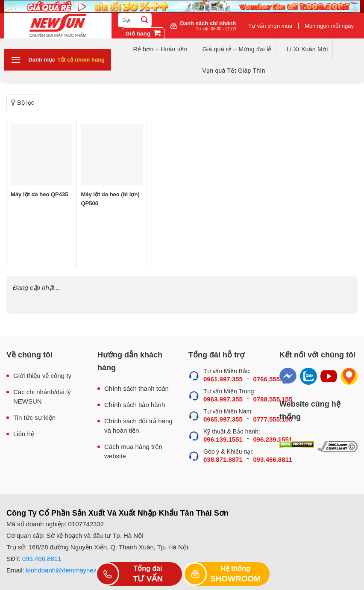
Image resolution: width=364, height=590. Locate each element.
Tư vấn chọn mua (270, 26)
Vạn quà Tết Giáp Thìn (233, 71)
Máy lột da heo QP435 (39, 194)
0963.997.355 (223, 399)
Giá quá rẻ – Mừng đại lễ (237, 49)
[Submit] (144, 20)
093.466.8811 (42, 559)
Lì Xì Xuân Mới (307, 49)
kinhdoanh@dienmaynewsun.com (74, 570)
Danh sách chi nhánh (208, 26)
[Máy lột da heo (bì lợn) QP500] (112, 155)
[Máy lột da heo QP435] (41, 155)
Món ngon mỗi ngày (329, 26)
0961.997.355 (223, 379)
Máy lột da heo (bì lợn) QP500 (110, 199)
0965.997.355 (223, 419)
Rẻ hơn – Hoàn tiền (160, 49)
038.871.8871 (223, 459)
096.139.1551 (223, 439)
